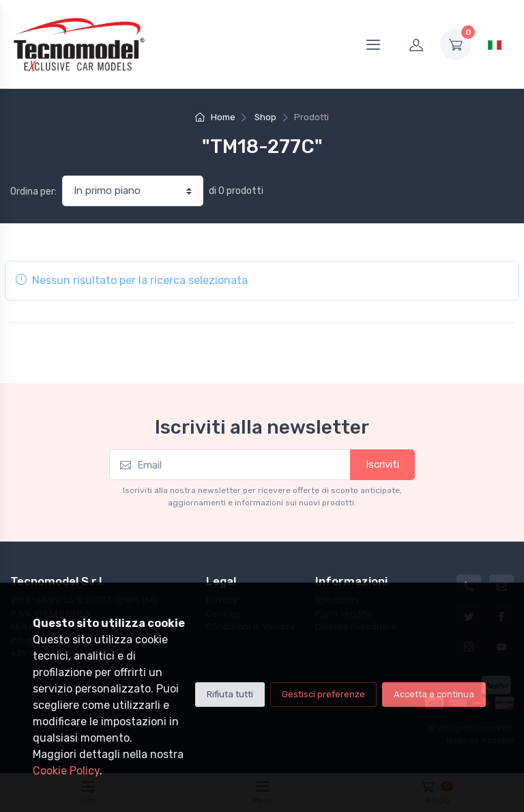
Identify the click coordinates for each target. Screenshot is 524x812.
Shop (265, 117)
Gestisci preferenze (323, 694)
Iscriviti (382, 464)
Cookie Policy (66, 771)
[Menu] (373, 44)
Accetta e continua (434, 694)
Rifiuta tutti (230, 694)
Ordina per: (33, 192)
